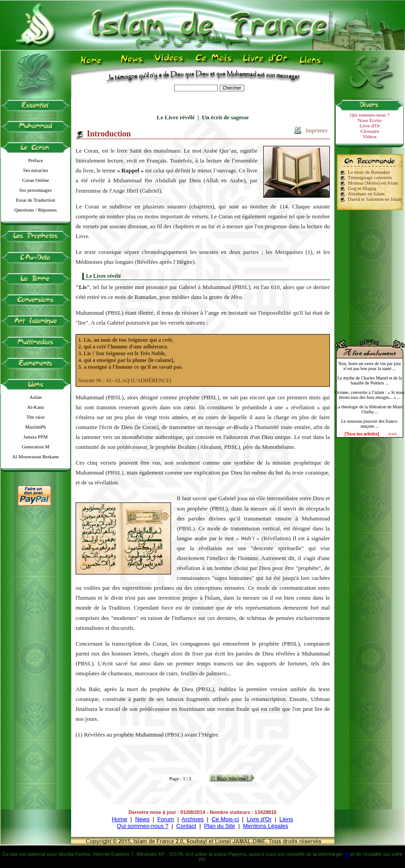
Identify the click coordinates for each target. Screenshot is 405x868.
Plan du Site (219, 826)
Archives (193, 819)
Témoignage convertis (370, 177)
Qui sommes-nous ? (370, 115)
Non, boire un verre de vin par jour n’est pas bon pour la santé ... (370, 366)
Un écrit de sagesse (225, 117)
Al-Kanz (36, 407)
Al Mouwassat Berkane (35, 457)
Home (120, 819)
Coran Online (36, 180)
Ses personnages (36, 190)
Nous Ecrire (370, 120)
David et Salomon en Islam (375, 199)
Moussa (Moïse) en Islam (373, 183)
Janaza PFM (36, 437)
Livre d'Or (370, 126)
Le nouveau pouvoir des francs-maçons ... (370, 424)
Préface (36, 160)
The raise (36, 417)
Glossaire (370, 131)
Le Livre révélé (175, 117)
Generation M (35, 447)
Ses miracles (35, 170)
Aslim (36, 397)
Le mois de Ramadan (369, 172)
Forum (166, 819)
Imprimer (317, 130)
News (142, 819)
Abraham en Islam (366, 194)
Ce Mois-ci (225, 819)
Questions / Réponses (36, 210)
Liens (286, 819)
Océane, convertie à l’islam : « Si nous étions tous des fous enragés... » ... (369, 395)
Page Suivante (232, 778)
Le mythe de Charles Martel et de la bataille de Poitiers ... (370, 380)
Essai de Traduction (36, 200)
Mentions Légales (265, 826)
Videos (370, 136)
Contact (186, 826)
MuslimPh (36, 427)
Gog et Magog (362, 188)
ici (346, 854)
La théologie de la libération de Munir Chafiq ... (369, 409)
